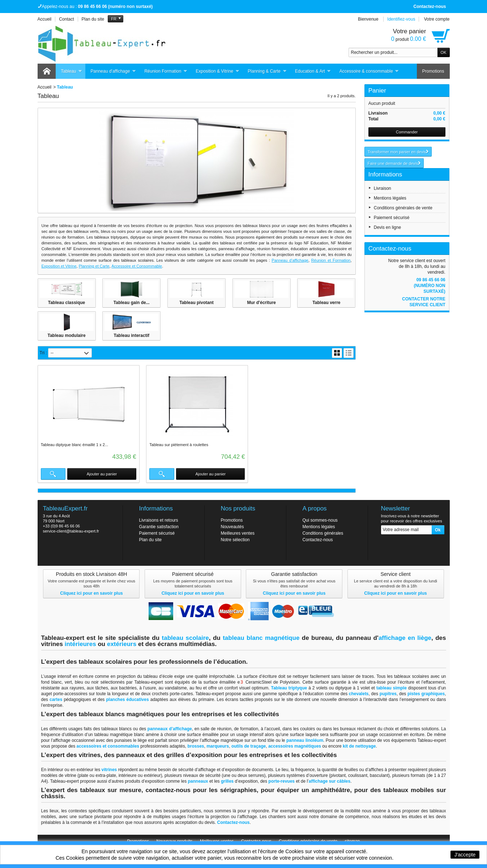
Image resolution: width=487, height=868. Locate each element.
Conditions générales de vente (403, 208)
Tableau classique (67, 303)
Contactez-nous (430, 7)
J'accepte (465, 855)
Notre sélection (235, 540)
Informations (385, 174)
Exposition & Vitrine (217, 71)
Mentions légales (390, 198)
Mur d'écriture (261, 303)
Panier (377, 91)
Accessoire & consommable (369, 71)
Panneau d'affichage (114, 71)
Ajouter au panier (102, 474)
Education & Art (313, 71)
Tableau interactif (132, 335)
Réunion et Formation (331, 260)
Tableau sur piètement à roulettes (178, 445)
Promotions (433, 71)
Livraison (383, 188)
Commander (407, 132)
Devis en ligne (387, 227)
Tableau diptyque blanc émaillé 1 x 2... (75, 445)
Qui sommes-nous (320, 520)
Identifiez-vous (401, 19)
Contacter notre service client (424, 302)
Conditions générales (323, 533)
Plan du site (151, 540)
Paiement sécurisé (392, 218)
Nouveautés (232, 527)
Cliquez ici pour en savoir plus (91, 593)
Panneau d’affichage (290, 260)
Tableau (72, 71)
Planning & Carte (267, 71)
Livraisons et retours (159, 520)
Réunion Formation (166, 71)
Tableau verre (326, 303)
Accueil (45, 87)
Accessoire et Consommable (137, 266)
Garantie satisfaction (159, 527)
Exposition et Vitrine (59, 266)
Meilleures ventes (238, 533)
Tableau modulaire (66, 335)
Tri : (43, 353)
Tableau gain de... (132, 303)
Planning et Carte (94, 266)
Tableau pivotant (196, 303)
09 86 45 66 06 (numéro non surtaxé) (429, 286)
